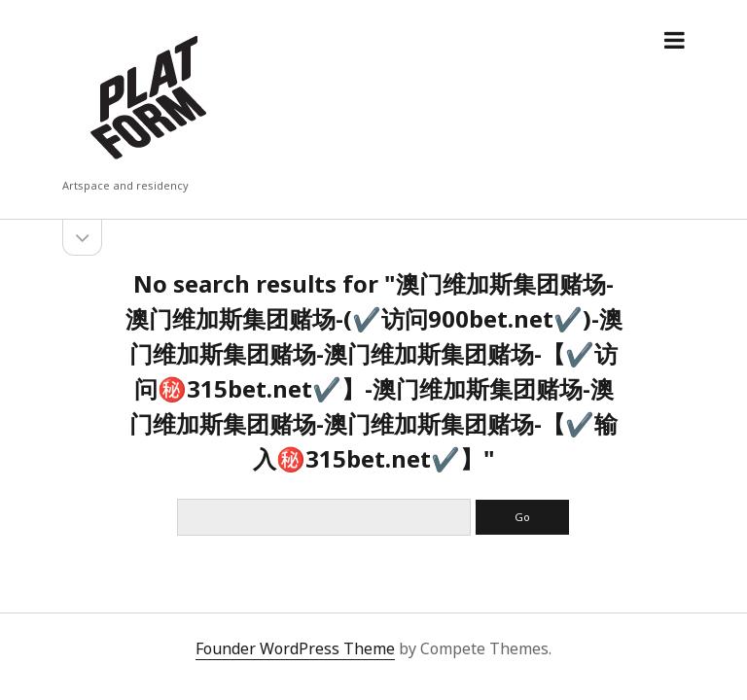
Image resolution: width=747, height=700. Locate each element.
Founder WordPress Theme (295, 648)
